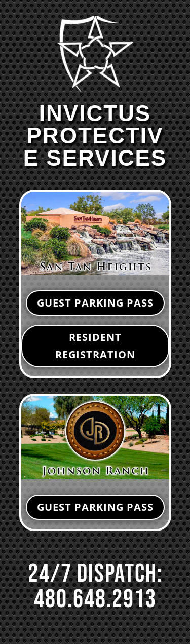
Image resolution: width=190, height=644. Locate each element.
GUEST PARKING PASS (95, 303)
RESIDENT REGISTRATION (95, 346)
